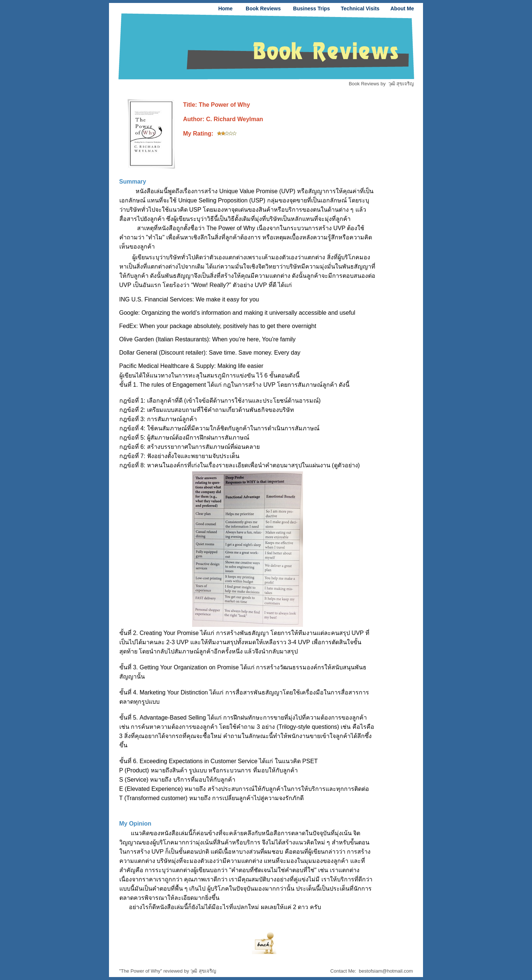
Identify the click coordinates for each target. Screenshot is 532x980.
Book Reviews (263, 8)
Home (226, 8)
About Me (402, 8)
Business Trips (311, 8)
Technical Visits (360, 8)
